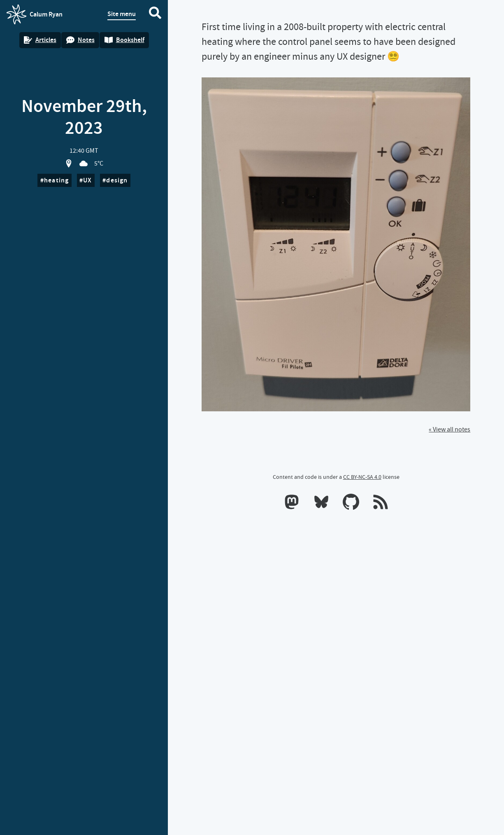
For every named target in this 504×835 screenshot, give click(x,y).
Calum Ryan (35, 14)
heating (56, 180)
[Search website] (155, 14)
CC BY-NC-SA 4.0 (362, 477)
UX (87, 180)
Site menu (122, 14)
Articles (40, 40)
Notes (80, 40)
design (117, 180)
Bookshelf (124, 40)
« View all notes (449, 429)
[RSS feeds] (381, 504)
